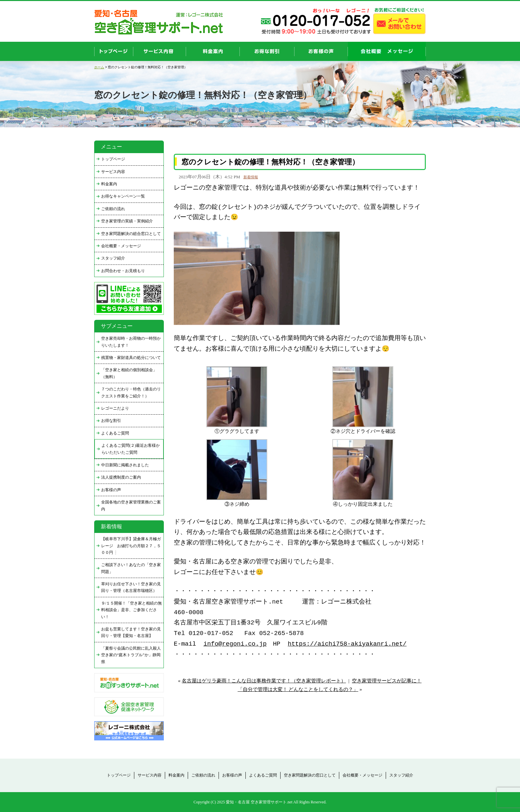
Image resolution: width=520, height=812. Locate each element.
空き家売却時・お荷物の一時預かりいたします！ (131, 342)
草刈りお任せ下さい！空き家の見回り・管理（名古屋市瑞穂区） (131, 587)
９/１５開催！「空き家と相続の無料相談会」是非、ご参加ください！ (131, 610)
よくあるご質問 (115, 433)
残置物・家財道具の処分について (131, 358)
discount (267, 51)
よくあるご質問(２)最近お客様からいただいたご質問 (131, 449)
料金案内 (109, 184)
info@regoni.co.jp (235, 644)
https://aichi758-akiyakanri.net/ (347, 644)
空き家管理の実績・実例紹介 (127, 221)
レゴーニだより (115, 408)
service (160, 51)
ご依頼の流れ (113, 209)
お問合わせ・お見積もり (123, 271)
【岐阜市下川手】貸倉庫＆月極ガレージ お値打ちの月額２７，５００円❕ (131, 546)
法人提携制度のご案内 (121, 477)
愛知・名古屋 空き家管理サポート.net (259, 802)
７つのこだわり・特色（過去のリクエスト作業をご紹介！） (131, 392)
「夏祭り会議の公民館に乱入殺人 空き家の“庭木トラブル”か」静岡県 (132, 655)
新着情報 (251, 177)
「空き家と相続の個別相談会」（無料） (129, 373)
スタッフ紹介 (113, 258)
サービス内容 (113, 172)
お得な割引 (111, 421)
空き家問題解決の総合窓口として (131, 234)
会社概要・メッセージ (121, 246)
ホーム (99, 67)
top (114, 51)
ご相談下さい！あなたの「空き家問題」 (131, 568)
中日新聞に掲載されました (125, 465)
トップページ (113, 159)
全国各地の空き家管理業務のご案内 (131, 505)
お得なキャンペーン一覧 (123, 196)
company (387, 51)
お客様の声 (321, 51)
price (213, 51)
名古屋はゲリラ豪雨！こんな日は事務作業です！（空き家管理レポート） (264, 681)
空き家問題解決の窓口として (310, 775)
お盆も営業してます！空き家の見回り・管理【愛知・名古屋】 (131, 632)
